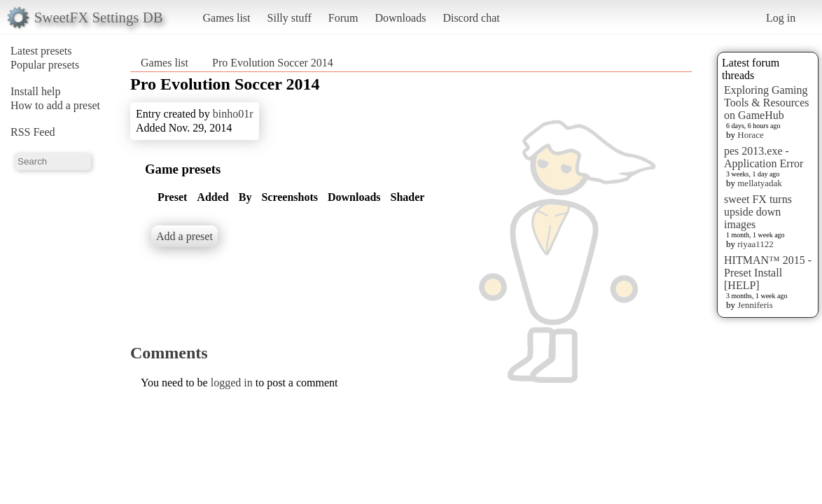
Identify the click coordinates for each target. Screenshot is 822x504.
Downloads (400, 18)
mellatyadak (760, 183)
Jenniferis (755, 305)
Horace (751, 135)
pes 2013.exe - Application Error (764, 157)
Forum (343, 18)
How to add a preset (55, 105)
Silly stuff (290, 18)
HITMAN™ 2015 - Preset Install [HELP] (768, 273)
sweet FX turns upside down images (758, 212)
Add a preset (184, 236)
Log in (781, 18)
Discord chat (471, 18)
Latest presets (41, 51)
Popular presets (45, 65)
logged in (232, 383)
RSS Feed (33, 132)
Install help (36, 91)
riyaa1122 (755, 244)
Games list (227, 18)
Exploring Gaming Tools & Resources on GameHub (767, 103)
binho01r (233, 114)
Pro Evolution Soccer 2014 (273, 63)
